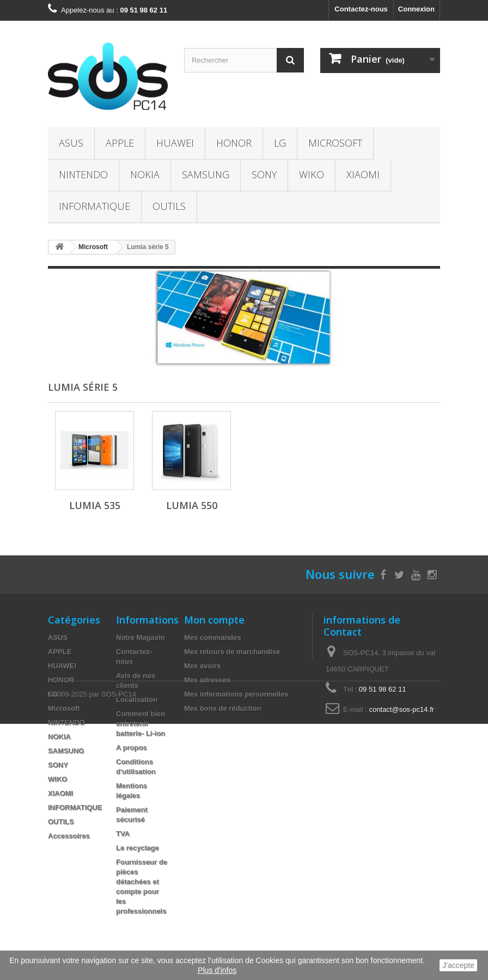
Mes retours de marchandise (232, 652)
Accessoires (69, 836)
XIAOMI (363, 174)
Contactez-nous (361, 9)
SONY (264, 174)
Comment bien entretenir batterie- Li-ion (141, 724)
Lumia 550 (192, 505)
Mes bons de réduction (223, 708)
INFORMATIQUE (94, 206)
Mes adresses (207, 680)
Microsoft (335, 143)
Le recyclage (138, 848)
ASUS (71, 143)
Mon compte (214, 620)
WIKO (312, 174)
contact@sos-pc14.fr (402, 709)
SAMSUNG (206, 174)
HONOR (234, 143)
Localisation (137, 700)
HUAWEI (175, 143)
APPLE (120, 143)
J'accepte (458, 965)
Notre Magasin (141, 637)
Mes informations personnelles (236, 694)
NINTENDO (83, 174)
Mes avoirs (202, 666)
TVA (123, 834)
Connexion (416, 9)
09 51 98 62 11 (383, 689)
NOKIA (145, 174)
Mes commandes (213, 637)
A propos (132, 748)
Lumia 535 (95, 505)
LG (280, 143)
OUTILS (169, 206)
